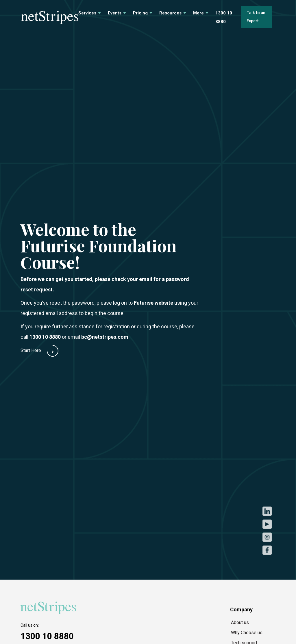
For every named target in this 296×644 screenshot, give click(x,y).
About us (240, 622)
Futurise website (153, 303)
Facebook (267, 550)
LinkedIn (267, 511)
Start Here (31, 350)
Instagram (267, 537)
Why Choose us (247, 633)
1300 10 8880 (45, 337)
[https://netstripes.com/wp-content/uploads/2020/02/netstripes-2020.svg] (49, 608)
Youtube (267, 524)
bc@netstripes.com (105, 337)
